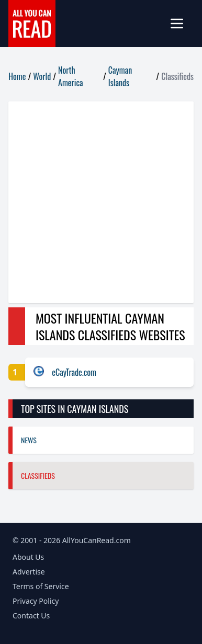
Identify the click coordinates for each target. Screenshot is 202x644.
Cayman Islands (120, 76)
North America (70, 76)
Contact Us (31, 616)
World (42, 76)
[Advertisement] (101, 202)
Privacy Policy (36, 601)
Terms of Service (41, 586)
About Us (28, 557)
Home (17, 76)
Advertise (29, 572)
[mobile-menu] (181, 24)
